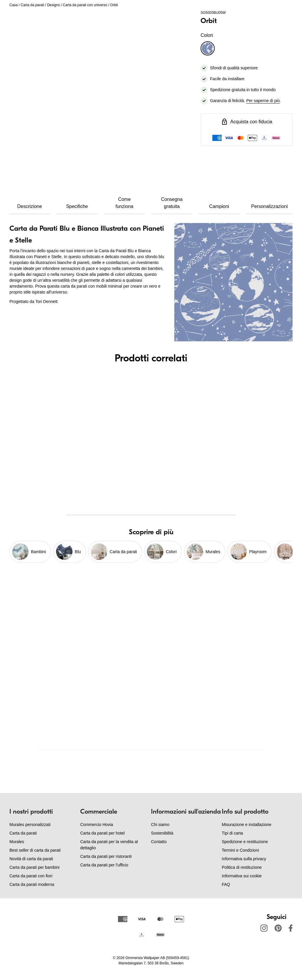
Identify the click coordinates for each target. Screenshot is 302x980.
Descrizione (30, 206)
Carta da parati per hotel (102, 833)
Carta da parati (32, 5)
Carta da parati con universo (85, 5)
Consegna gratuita (172, 203)
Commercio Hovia (97, 825)
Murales (17, 842)
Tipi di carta (232, 833)
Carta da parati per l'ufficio (104, 865)
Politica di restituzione (242, 867)
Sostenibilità (162, 833)
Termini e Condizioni (240, 850)
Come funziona (124, 203)
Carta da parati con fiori (31, 876)
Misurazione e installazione (247, 825)
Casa (14, 5)
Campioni (219, 206)
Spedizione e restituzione (245, 842)
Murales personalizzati (30, 825)
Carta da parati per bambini (35, 867)
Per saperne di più (263, 101)
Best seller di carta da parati (35, 850)
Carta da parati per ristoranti (106, 856)
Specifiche (77, 206)
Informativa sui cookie (242, 876)
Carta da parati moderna (32, 884)
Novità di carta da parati (31, 859)
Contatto (159, 842)
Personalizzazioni (270, 206)
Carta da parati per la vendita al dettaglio (109, 845)
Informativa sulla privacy (244, 859)
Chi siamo (160, 825)
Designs (53, 5)
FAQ (226, 884)
